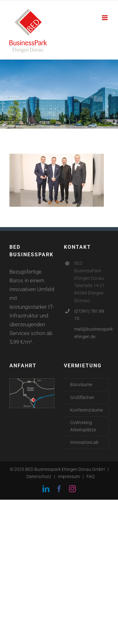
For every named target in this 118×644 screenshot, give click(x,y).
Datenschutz (39, 476)
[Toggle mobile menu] (105, 18)
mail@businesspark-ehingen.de (91, 333)
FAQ (90, 476)
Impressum (69, 476)
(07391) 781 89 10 (89, 315)
